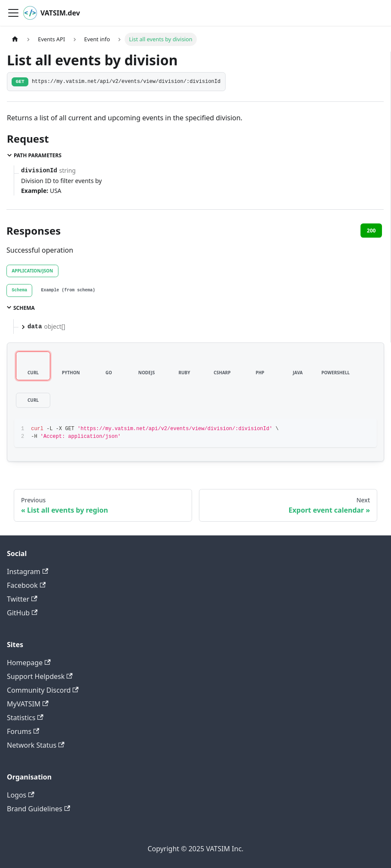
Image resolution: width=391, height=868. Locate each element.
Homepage (29, 663)
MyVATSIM (28, 704)
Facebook (26, 585)
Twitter (22, 599)
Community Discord (43, 690)
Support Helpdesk (40, 676)
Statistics (25, 718)
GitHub (22, 613)
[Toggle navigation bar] (13, 13)
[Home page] (15, 39)
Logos (21, 795)
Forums (23, 731)
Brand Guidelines (38, 809)
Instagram (27, 572)
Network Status (36, 745)
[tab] (19, 290)
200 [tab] (371, 231)
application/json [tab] (32, 271)
